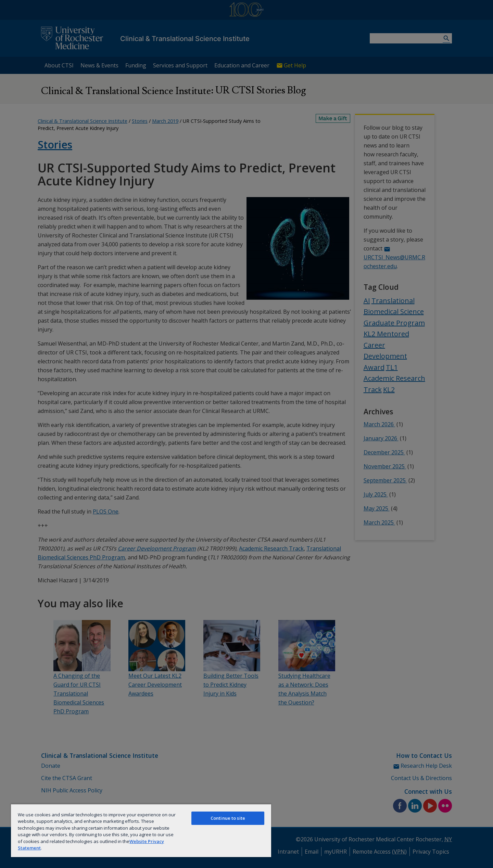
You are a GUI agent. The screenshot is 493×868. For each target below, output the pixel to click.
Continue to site (228, 818)
